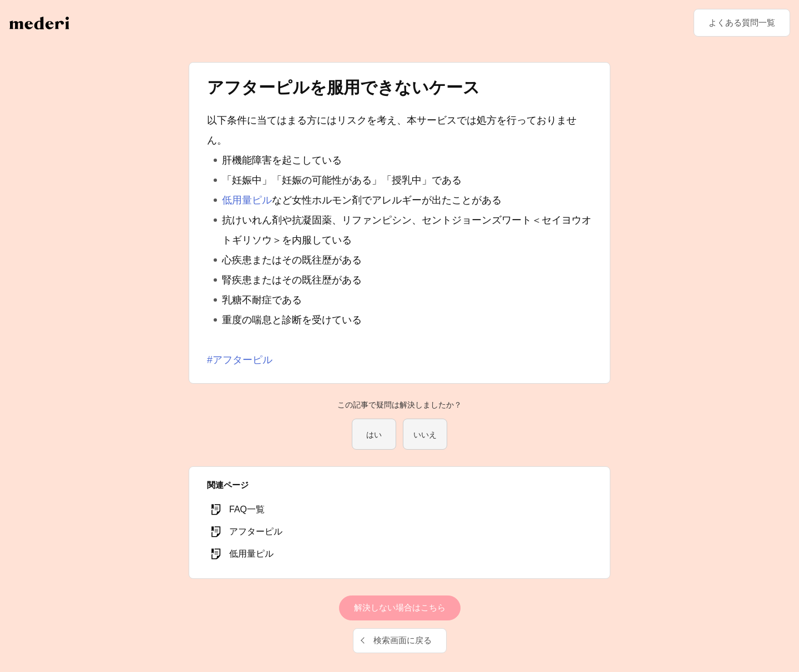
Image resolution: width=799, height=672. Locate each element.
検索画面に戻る (403, 640)
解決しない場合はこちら (400, 607)
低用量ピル (247, 200)
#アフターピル (240, 360)
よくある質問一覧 (742, 22)
